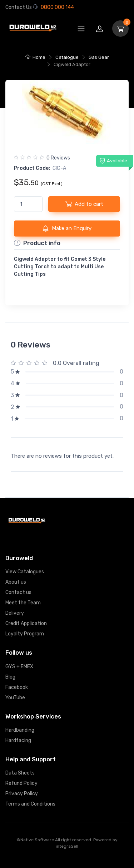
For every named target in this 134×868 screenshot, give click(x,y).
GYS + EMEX (19, 667)
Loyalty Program (25, 634)
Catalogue (67, 57)
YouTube (15, 698)
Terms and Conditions (30, 804)
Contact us (18, 592)
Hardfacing (18, 740)
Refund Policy (21, 783)
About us (16, 582)
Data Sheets (20, 773)
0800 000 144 (53, 7)
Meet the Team (23, 603)
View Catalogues (25, 572)
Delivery (15, 613)
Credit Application (26, 623)
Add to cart (84, 204)
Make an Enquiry (67, 228)
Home (35, 57)
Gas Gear (99, 57)
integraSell (67, 846)
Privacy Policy (22, 794)
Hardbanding (20, 730)
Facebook (17, 687)
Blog (10, 677)
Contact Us (19, 7)
